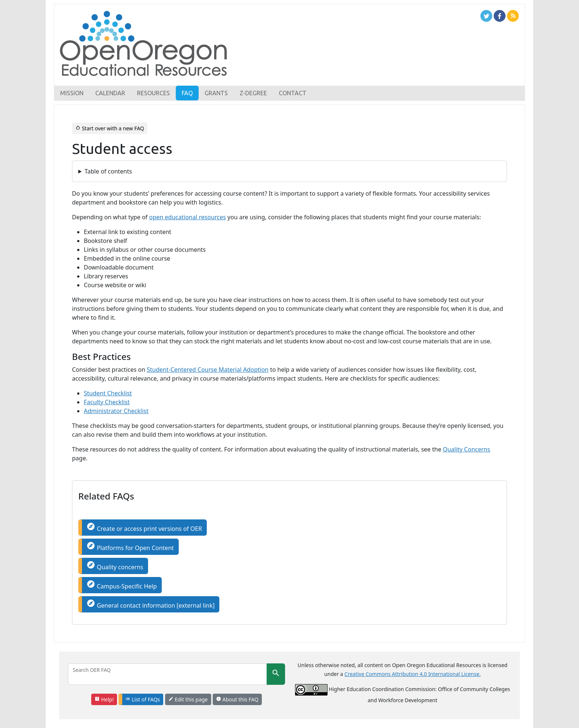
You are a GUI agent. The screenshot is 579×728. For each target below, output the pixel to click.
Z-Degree (253, 93)
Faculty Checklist (107, 402)
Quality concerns (115, 566)
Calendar (110, 93)
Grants (216, 93)
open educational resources (188, 217)
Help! (104, 699)
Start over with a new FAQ (110, 128)
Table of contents (108, 171)
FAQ (187, 93)
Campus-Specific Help (122, 585)
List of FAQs (143, 699)
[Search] (167, 674)
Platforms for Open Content (130, 547)
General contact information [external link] (150, 604)
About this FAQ (237, 699)
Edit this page (188, 699)
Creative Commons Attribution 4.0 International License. (413, 674)
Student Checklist (108, 393)
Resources (153, 93)
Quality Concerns (466, 449)
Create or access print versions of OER (144, 527)
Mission (72, 93)
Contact (293, 93)
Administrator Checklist (116, 411)
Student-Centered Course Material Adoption (208, 370)
